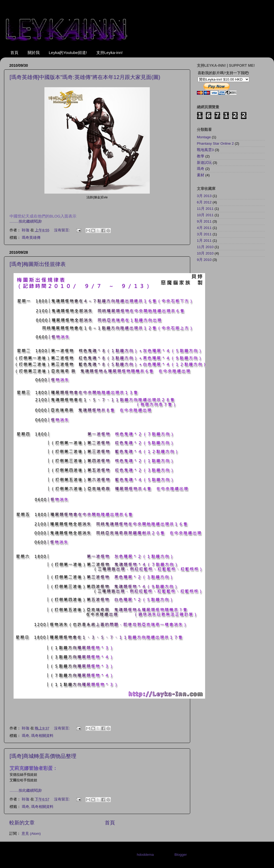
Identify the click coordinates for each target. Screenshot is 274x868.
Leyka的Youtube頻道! (68, 53)
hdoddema (145, 855)
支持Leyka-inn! (109, 53)
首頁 (14, 53)
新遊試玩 (204, 163)
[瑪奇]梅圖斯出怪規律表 (38, 264)
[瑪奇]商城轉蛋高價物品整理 (43, 756)
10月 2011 (205, 215)
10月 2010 (205, 253)
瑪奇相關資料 (42, 736)
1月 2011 (204, 241)
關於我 (34, 53)
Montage (204, 137)
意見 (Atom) (31, 834)
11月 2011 (205, 209)
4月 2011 (204, 228)
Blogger (181, 855)
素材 (201, 175)
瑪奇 (26, 736)
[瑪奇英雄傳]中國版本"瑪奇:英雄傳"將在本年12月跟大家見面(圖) (85, 77)
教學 (201, 156)
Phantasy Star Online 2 (215, 143)
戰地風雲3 (205, 150)
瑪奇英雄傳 (31, 238)
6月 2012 (204, 202)
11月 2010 (205, 247)
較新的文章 (22, 823)
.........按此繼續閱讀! (26, 221)
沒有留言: (63, 230)
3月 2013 (204, 196)
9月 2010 (204, 260)
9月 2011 (204, 221)
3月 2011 (204, 234)
